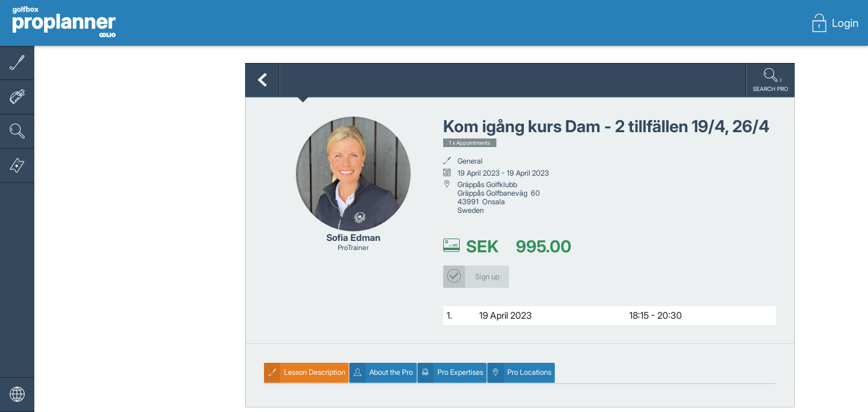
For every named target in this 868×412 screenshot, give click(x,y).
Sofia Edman (354, 237)
